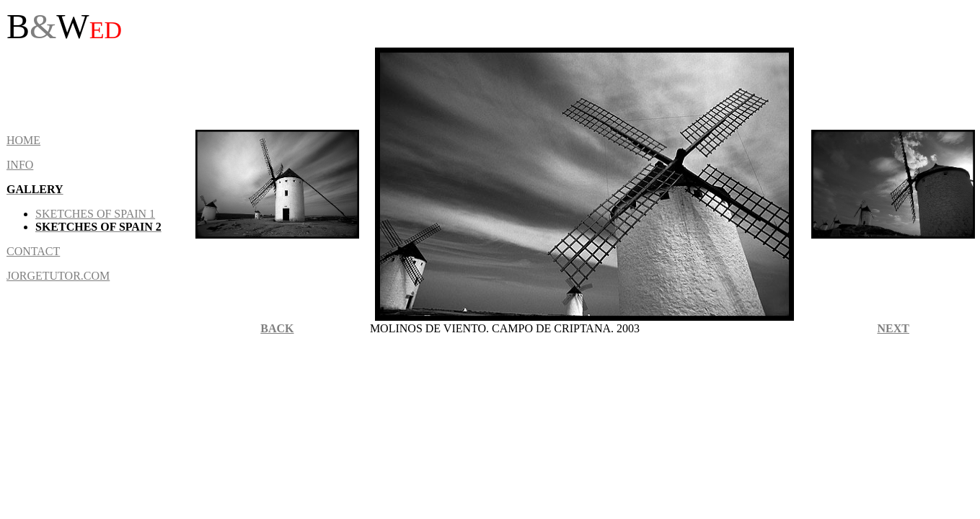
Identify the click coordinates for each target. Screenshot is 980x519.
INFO (20, 165)
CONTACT (33, 251)
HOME (23, 140)
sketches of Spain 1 (95, 214)
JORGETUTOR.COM (58, 276)
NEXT (893, 328)
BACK (277, 328)
